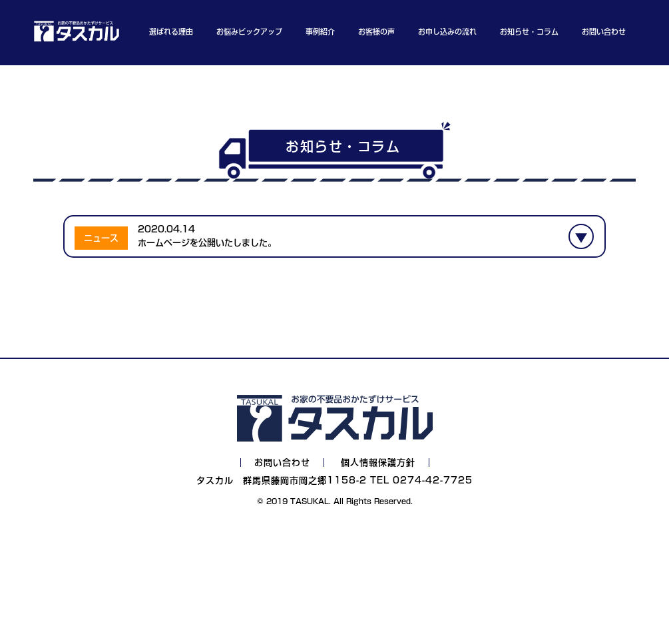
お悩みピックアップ (249, 32)
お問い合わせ (604, 32)
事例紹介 (320, 32)
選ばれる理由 (171, 32)
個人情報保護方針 (378, 463)
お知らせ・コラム (529, 32)
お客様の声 (376, 32)
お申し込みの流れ (447, 32)
